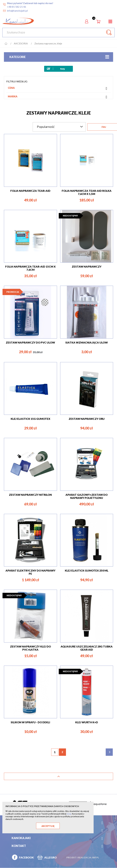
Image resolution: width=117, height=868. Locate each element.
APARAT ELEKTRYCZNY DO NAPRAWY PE (30, 572)
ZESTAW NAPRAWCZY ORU (87, 419)
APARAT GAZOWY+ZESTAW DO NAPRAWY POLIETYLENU (87, 496)
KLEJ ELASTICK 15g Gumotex (30, 419)
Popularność (60, 127)
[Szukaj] (58, 33)
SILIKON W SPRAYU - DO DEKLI (30, 722)
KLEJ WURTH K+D (87, 722)
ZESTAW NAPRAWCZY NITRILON (30, 495)
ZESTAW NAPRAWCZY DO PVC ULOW (30, 342)
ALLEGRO (50, 857)
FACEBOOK (26, 857)
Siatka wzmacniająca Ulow (87, 342)
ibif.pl (96, 857)
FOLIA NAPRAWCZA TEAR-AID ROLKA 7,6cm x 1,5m (87, 192)
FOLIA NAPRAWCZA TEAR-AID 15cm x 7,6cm (30, 268)
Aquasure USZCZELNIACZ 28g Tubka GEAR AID (87, 648)
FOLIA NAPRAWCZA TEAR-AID (30, 191)
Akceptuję (48, 826)
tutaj (69, 814)
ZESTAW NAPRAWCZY (87, 267)
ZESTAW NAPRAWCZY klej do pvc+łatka (30, 648)
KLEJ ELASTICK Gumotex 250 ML (87, 571)
